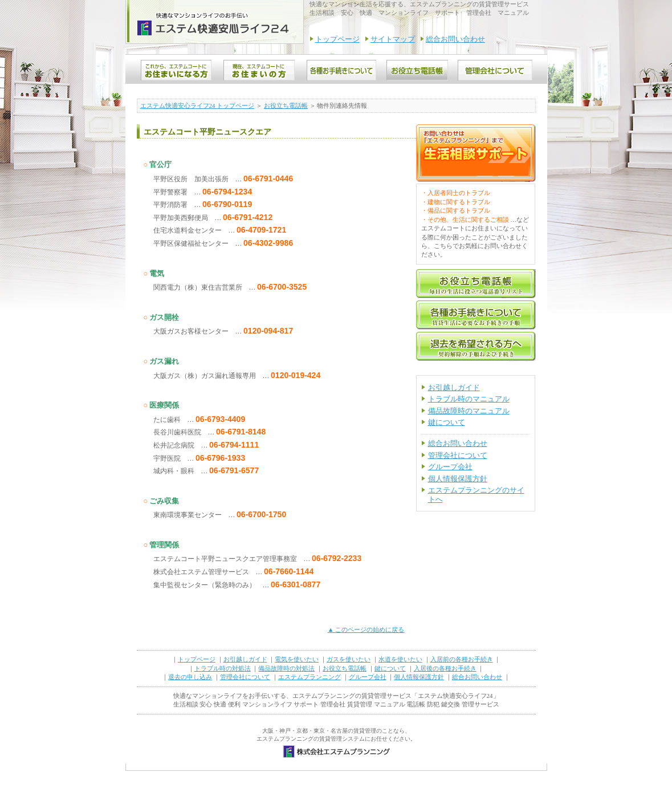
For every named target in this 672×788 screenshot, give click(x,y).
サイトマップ (393, 39)
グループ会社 (450, 467)
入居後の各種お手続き (445, 668)
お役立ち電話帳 (286, 105)
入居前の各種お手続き (462, 659)
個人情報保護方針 (458, 479)
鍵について (447, 422)
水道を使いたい (400, 659)
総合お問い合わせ (455, 39)
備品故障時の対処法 (286, 668)
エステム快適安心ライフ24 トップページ (197, 105)
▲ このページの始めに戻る (366, 629)
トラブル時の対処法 (223, 668)
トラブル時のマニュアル (469, 399)
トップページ (337, 39)
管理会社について (458, 455)
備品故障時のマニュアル (469, 411)
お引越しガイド (454, 387)
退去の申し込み (190, 677)
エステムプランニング (309, 677)
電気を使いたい (297, 659)
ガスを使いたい (349, 659)
